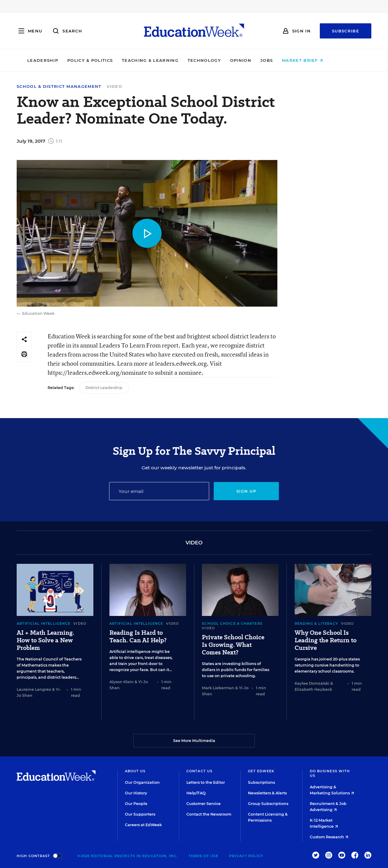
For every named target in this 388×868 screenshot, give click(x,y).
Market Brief (321, 60)
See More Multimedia (194, 741)
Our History (136, 793)
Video (114, 86)
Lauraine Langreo (34, 689)
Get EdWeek (261, 771)
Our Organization (142, 782)
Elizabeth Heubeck (313, 689)
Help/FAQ (196, 793)
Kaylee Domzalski (312, 683)
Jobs (285, 60)
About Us (135, 771)
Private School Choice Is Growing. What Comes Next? (233, 645)
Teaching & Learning (169, 60)
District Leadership (104, 388)
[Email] (159, 491)
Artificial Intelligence (43, 624)
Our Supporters (140, 814)
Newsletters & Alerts (267, 793)
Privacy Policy (246, 856)
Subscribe (346, 31)
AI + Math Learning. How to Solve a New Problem (45, 640)
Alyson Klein (122, 682)
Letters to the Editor (206, 782)
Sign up (246, 491)
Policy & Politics (109, 60)
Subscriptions (261, 782)
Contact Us (199, 771)
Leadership (62, 60)
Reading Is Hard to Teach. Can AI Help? (138, 637)
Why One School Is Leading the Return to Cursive (326, 640)
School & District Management (59, 86)
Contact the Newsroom (209, 814)
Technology (223, 60)
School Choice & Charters (232, 624)
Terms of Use (203, 856)
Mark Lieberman (218, 688)
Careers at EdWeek (143, 825)
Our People (136, 804)
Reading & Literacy (316, 624)
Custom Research (329, 837)
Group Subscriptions (268, 804)
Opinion (259, 60)
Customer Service (204, 804)
